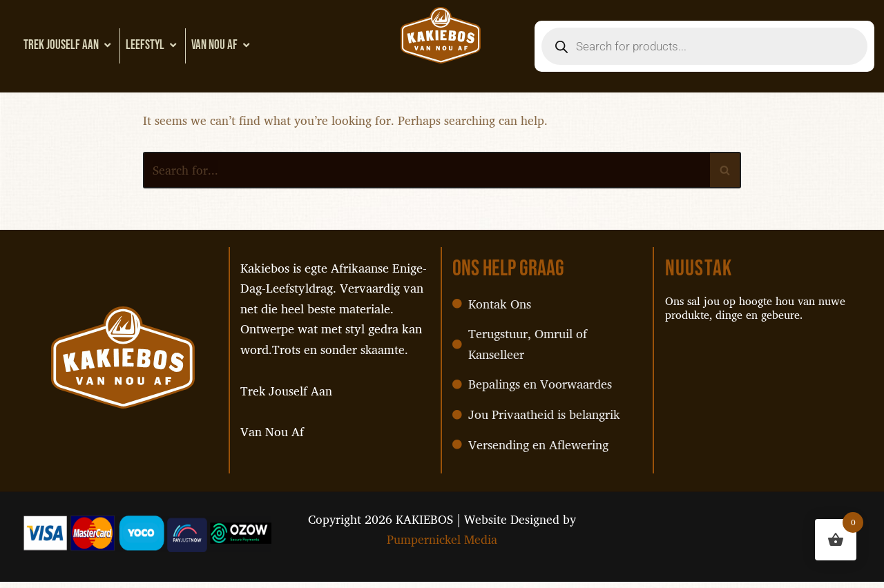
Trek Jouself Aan (69, 45)
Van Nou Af (222, 45)
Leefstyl (153, 45)
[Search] (426, 171)
